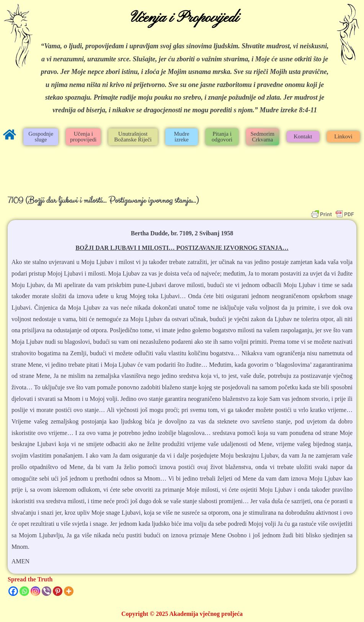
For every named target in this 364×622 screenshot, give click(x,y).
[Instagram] (35, 591)
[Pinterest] (58, 591)
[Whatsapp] (24, 591)
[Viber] (47, 591)
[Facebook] (13, 591)
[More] (69, 591)
